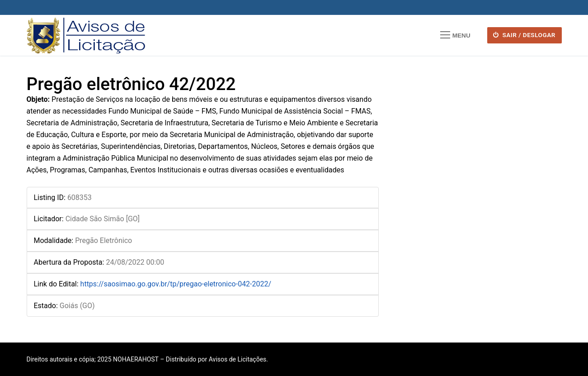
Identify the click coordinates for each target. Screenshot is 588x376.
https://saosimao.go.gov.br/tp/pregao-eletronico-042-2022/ (176, 284)
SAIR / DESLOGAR (524, 35)
